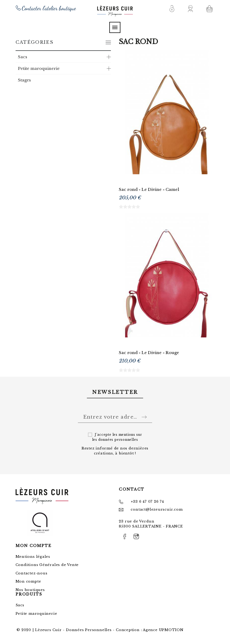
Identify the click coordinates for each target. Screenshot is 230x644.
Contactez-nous (32, 573)
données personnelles (118, 440)
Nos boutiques (30, 590)
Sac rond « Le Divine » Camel (149, 189)
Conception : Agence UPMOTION (150, 630)
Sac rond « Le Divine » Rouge (149, 353)
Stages (24, 80)
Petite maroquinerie (39, 68)
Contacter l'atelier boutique (49, 8)
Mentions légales (33, 557)
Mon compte (28, 581)
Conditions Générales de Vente (47, 565)
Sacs (23, 57)
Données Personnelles (89, 630)
